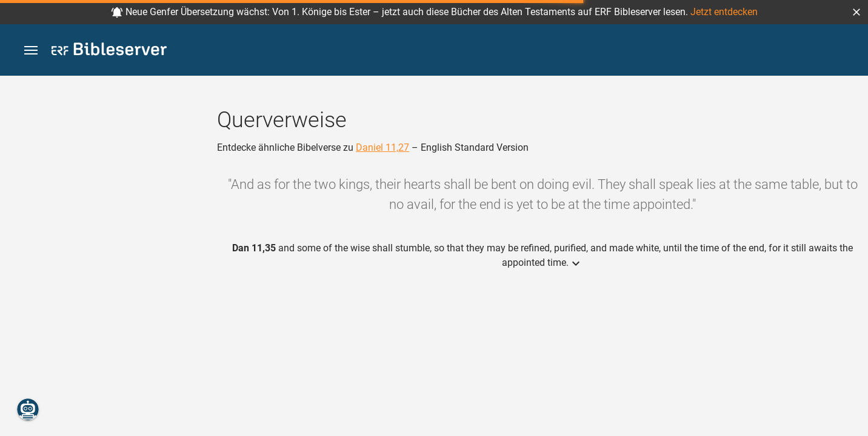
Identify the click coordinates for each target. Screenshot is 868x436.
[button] (856, 12)
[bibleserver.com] (109, 51)
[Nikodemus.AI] (28, 409)
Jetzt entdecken (724, 12)
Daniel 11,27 (382, 147)
